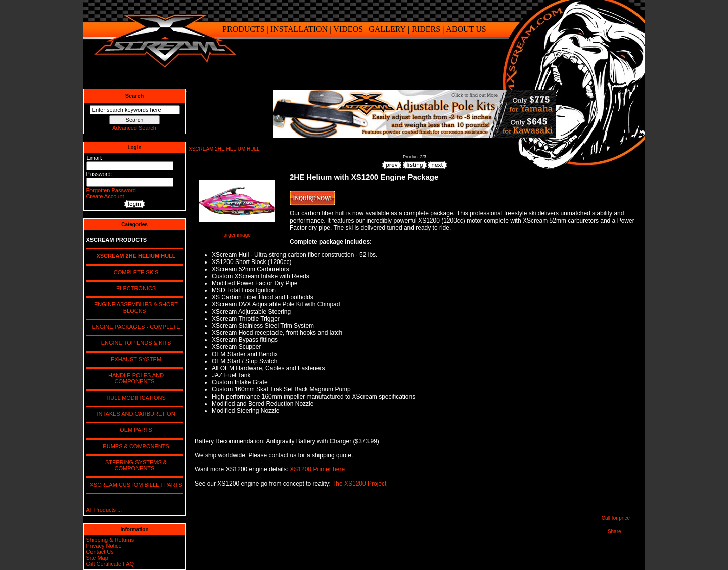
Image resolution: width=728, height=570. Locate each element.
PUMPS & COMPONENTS (134, 446)
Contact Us (100, 552)
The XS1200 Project (359, 484)
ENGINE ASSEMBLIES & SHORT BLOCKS (134, 308)
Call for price (616, 518)
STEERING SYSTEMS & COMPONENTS (134, 465)
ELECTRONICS (134, 288)
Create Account (105, 196)
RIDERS (426, 29)
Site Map (97, 558)
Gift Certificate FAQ (110, 564)
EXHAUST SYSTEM (134, 359)
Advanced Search (134, 128)
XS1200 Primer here (317, 469)
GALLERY (387, 29)
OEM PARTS (134, 430)
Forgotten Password (111, 190)
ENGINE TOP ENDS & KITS (135, 343)
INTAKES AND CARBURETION (134, 414)
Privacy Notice (104, 546)
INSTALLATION (299, 29)
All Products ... (104, 510)
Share (615, 531)
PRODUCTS (244, 29)
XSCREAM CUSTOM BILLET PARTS (134, 485)
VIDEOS (348, 29)
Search (135, 96)
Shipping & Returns (110, 540)
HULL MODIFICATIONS (134, 398)
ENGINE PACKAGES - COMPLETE (134, 327)
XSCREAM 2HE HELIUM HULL (224, 149)
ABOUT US (466, 29)
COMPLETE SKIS (135, 272)
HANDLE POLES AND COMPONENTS (134, 378)
